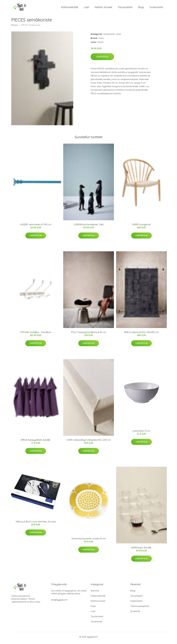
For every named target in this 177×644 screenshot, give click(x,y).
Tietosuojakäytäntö (140, 608)
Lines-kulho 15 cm (141, 433)
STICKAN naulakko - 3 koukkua (36, 335)
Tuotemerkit (156, 8)
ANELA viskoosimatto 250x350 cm (141, 335)
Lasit (86, 8)
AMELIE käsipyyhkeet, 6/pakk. (36, 442)
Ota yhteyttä (136, 598)
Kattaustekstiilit (70, 8)
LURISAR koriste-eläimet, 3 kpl (89, 227)
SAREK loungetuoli (141, 227)
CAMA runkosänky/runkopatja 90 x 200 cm (89, 442)
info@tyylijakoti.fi (59, 602)
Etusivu (15, 27)
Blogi (141, 8)
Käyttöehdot (136, 603)
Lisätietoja (102, 59)
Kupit (93, 608)
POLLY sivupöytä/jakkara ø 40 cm (89, 335)
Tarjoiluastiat (125, 8)
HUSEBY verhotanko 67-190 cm (36, 227)
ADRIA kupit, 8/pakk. (141, 550)
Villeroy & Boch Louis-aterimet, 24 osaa (36, 524)
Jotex (118, 36)
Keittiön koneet (103, 8)
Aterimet (95, 593)
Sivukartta (135, 614)
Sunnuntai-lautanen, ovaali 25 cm (89, 541)
